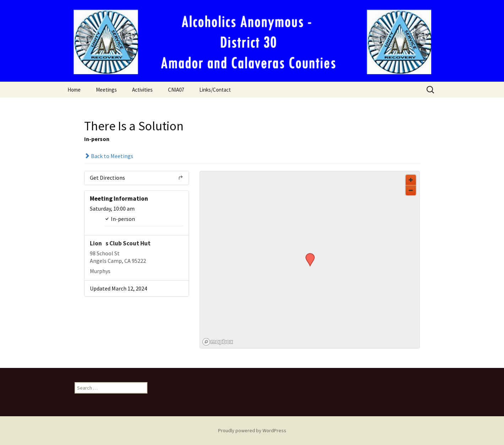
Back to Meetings (109, 156)
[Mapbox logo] (218, 342)
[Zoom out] (411, 190)
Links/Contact (215, 90)
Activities (142, 90)
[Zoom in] (411, 180)
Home (74, 90)
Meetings (106, 90)
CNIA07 (176, 90)
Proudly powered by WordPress (252, 430)
